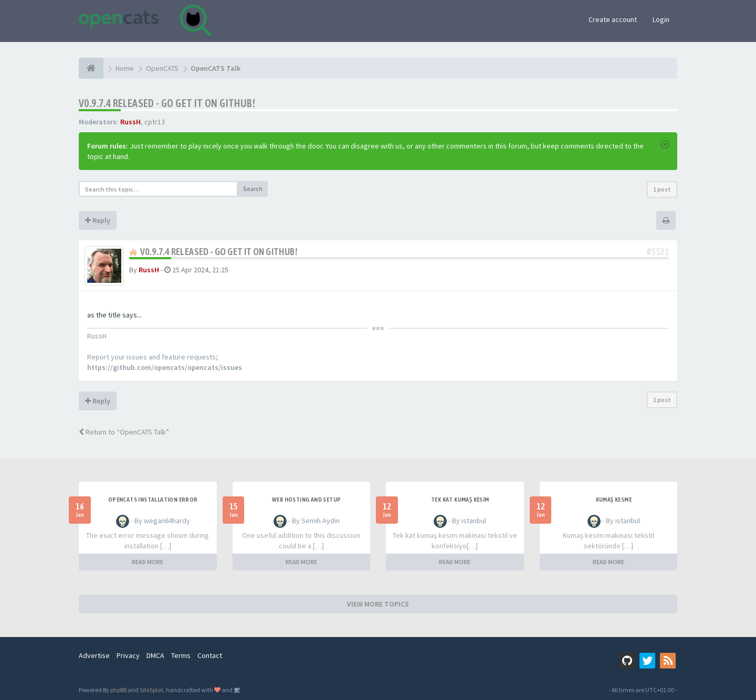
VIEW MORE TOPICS (378, 604)
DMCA (155, 655)
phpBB (118, 690)
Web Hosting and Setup (306, 500)
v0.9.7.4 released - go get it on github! (167, 103)
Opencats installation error (153, 500)
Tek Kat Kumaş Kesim (460, 500)
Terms (181, 655)
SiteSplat (151, 690)
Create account (613, 19)
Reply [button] (98, 220)
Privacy (128, 655)
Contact (210, 655)
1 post (662, 189)
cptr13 (155, 122)
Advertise (94, 655)
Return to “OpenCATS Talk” (124, 432)
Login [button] (661, 19)
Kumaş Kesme (614, 500)
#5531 (658, 252)
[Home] (91, 68)
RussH (130, 122)
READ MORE (148, 562)
